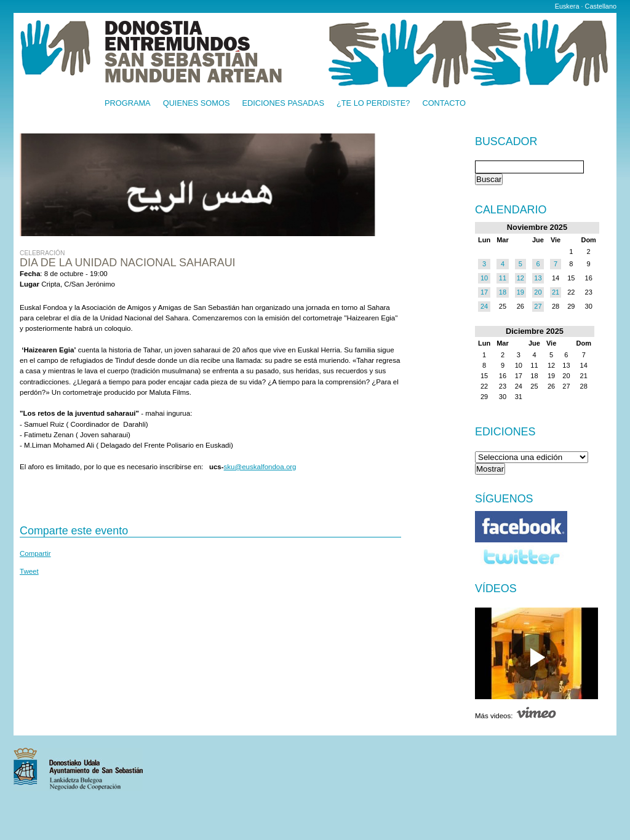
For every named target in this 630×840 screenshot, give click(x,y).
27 (538, 306)
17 (484, 292)
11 (503, 278)
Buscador (506, 142)
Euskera (567, 6)
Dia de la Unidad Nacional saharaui (128, 263)
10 (484, 278)
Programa (128, 104)
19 (520, 292)
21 (556, 292)
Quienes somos (197, 104)
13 (538, 278)
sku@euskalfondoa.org (260, 467)
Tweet (29, 571)
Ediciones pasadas (283, 104)
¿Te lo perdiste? (373, 104)
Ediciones (505, 432)
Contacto (444, 104)
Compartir (35, 553)
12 (520, 278)
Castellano (601, 6)
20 (538, 292)
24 (484, 306)
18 (503, 292)
